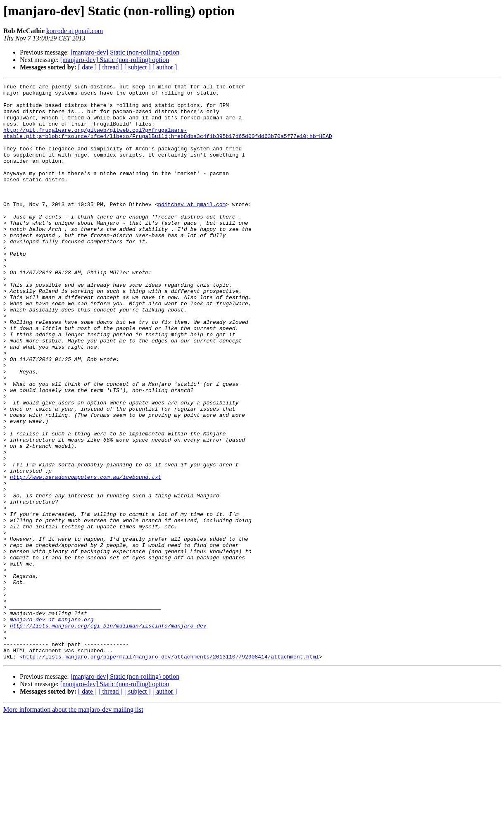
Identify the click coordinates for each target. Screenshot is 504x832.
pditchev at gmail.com (192, 229)
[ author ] (165, 67)
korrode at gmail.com (75, 31)
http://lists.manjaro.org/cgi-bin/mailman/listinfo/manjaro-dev (108, 735)
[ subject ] (138, 67)
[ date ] (87, 67)
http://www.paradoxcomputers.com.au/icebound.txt (86, 556)
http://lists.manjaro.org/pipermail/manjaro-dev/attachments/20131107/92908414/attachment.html (171, 772)
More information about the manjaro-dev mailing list (73, 825)
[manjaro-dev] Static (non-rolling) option (125, 52)
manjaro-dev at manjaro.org (52, 727)
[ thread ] (111, 67)
